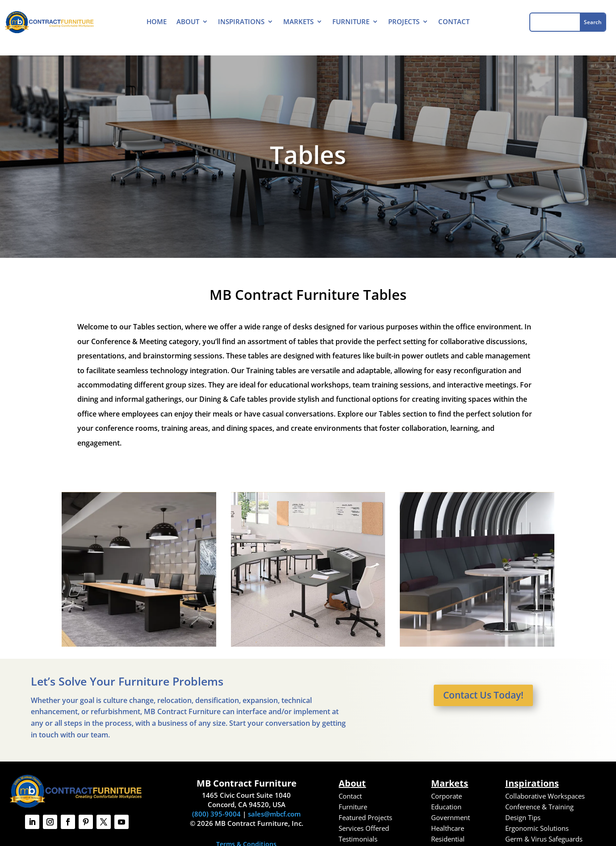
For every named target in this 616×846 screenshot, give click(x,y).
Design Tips (523, 817)
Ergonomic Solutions (537, 828)
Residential (448, 839)
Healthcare (448, 828)
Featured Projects (365, 817)
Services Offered (364, 828)
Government (450, 817)
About (188, 22)
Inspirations (241, 22)
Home (157, 22)
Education (446, 807)
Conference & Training (539, 807)
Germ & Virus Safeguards (544, 839)
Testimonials (358, 839)
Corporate (446, 796)
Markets (298, 22)
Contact (454, 22)
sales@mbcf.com (274, 814)
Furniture (351, 22)
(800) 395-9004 (216, 814)
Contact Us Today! (483, 695)
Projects (404, 22)
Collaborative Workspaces (545, 796)
